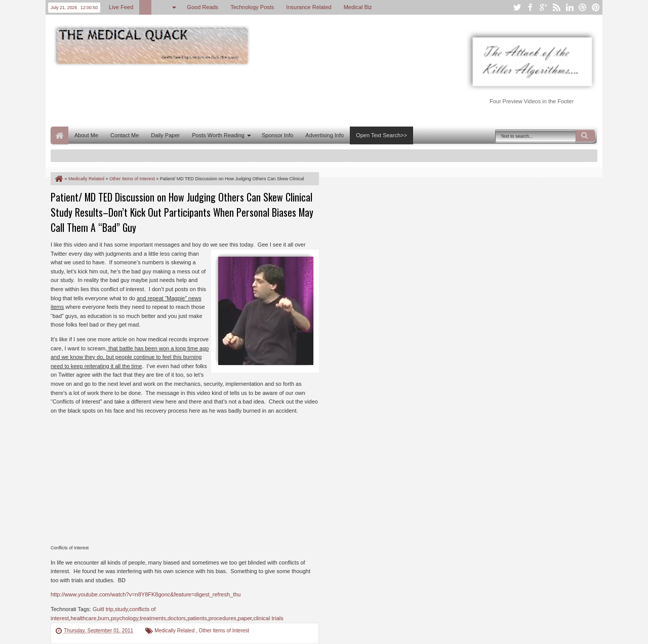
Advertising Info (325, 135)
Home (59, 135)
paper (245, 618)
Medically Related (175, 631)
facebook (530, 7)
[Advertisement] (235, 95)
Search (585, 136)
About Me (86, 135)
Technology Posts (252, 7)
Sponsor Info (277, 135)
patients (197, 618)
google (543, 7)
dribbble (583, 7)
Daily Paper (165, 135)
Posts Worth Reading (218, 135)
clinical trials (268, 618)
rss (556, 7)
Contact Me (125, 135)
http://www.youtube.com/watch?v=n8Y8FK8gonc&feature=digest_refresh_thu (146, 594)
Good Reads (202, 7)
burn (104, 618)
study (121, 609)
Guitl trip (103, 609)
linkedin (570, 7)
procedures (222, 618)
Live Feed (121, 7)
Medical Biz (358, 7)
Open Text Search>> (381, 135)
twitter (517, 7)
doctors (177, 618)
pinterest (596, 7)
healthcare (83, 618)
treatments (153, 618)
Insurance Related (309, 7)
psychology (125, 618)
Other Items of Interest (224, 631)
